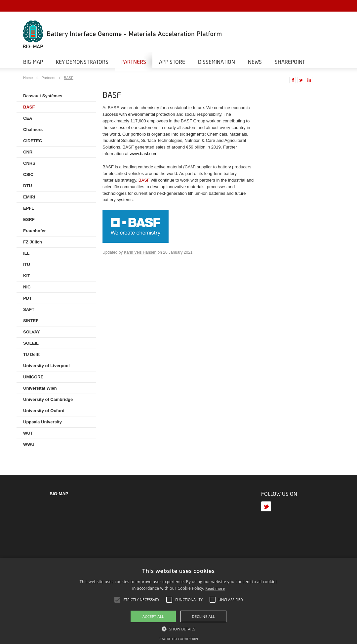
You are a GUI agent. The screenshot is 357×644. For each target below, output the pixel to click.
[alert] (178, 601)
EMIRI (29, 197)
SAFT (29, 309)
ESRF (29, 219)
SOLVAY (31, 332)
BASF (69, 78)
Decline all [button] (204, 616)
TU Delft (31, 354)
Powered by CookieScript (178, 639)
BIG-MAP (33, 62)
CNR (28, 152)
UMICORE (33, 377)
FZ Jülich (33, 242)
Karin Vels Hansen (140, 252)
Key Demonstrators (82, 62)
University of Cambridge (48, 399)
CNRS (29, 163)
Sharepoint (290, 62)
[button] (178, 628)
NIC (27, 287)
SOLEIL (31, 343)
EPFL (29, 208)
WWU (29, 444)
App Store (172, 62)
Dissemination (217, 62)
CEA (28, 118)
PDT (27, 298)
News (255, 62)
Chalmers (33, 129)
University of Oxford (44, 411)
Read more (215, 588)
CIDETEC (33, 141)
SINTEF (31, 321)
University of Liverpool (46, 366)
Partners (134, 62)
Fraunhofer (35, 231)
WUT (28, 433)
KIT (27, 276)
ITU (27, 264)
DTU (28, 186)
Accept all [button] (153, 616)
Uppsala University (42, 422)
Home (28, 78)
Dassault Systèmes (43, 96)
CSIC (28, 174)
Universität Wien (40, 388)
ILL (26, 253)
